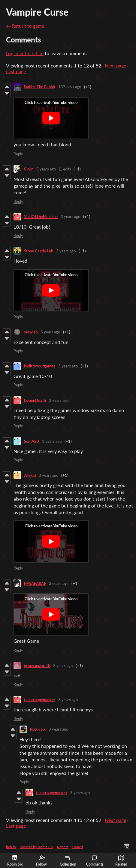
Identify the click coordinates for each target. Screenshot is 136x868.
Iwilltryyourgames (40, 366)
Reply (18, 154)
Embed (77, 847)
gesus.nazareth (37, 666)
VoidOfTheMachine (41, 217)
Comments (95, 861)
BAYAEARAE (35, 583)
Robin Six (38, 729)
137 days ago (70, 87)
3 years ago (46, 169)
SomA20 (32, 441)
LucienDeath (35, 400)
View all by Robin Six (36, 847)
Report (62, 847)
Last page (16, 71)
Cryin (29, 169)
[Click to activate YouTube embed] (51, 118)
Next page (115, 66)
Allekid (30, 475)
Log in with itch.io (25, 53)
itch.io (11, 847)
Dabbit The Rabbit (40, 87)
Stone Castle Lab (39, 251)
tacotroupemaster (40, 700)
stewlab (31, 332)
